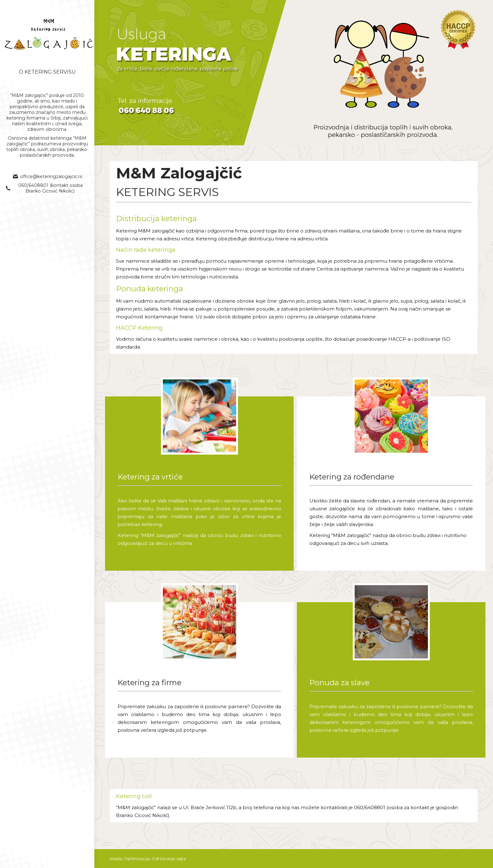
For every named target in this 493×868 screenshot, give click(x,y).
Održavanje (163, 859)
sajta (181, 859)
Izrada (116, 859)
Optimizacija (137, 859)
